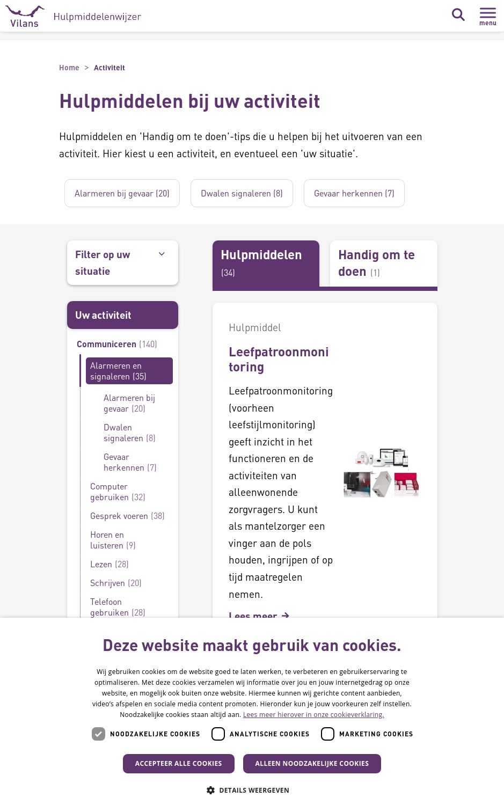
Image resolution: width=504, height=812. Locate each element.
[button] (252, 791)
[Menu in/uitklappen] (488, 16)
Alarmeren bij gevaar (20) (122, 193)
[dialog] (252, 715)
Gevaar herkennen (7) (354, 193)
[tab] (266, 264)
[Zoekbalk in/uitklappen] (458, 15)
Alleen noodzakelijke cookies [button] (312, 763)
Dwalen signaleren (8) (242, 193)
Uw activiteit (103, 315)
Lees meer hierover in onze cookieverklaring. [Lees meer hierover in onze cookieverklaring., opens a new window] (314, 715)
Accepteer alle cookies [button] (179, 763)
